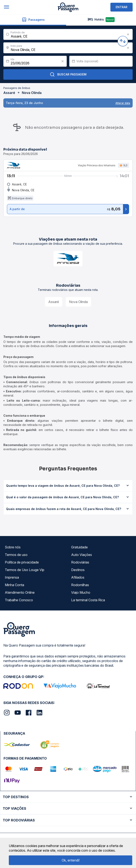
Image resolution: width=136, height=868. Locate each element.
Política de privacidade (22, 562)
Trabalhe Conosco (19, 600)
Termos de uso (16, 555)
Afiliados (78, 577)
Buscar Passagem (68, 74)
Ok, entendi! (71, 860)
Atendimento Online (20, 592)
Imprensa (12, 577)
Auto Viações (82, 555)
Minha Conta (14, 585)
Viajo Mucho (81, 592)
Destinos (78, 570)
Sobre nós (13, 547)
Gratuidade (79, 547)
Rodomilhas (80, 585)
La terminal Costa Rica (88, 600)
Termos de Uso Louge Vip (25, 570)
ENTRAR (122, 7)
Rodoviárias (80, 562)
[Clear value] (63, 61)
